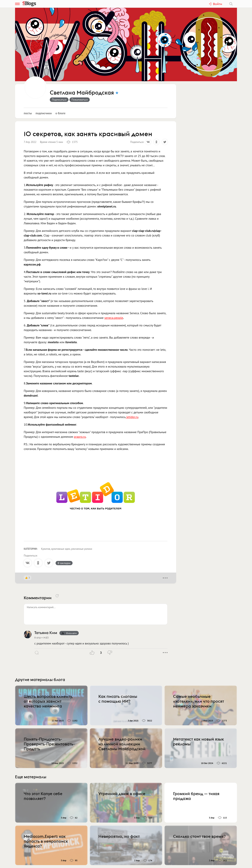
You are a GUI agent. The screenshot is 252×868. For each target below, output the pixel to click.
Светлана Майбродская (82, 93)
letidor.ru (132, 417)
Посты (28, 113)
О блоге (60, 113)
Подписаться (59, 100)
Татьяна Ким (46, 633)
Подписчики (44, 113)
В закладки (64, 563)
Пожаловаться (80, 100)
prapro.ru (80, 437)
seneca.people (114, 318)
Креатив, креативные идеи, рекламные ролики (67, 549)
